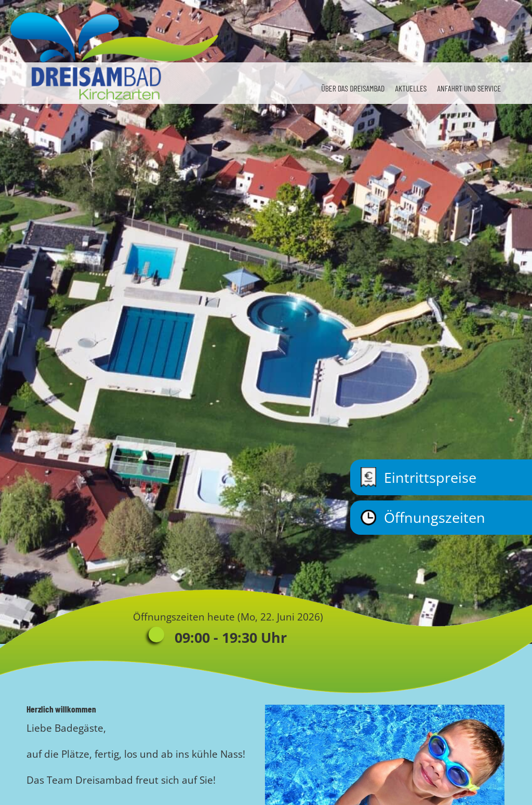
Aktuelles (411, 88)
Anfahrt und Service (469, 88)
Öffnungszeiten (423, 518)
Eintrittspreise (418, 477)
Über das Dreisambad (353, 88)
